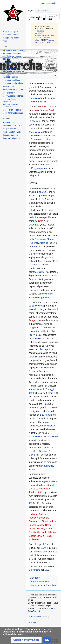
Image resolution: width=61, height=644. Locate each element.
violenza (42, 349)
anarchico (34, 98)
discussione (40, 31)
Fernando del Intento (48, 532)
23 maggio (50, 389)
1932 (42, 102)
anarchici (43, 192)
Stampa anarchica (40, 581)
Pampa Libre (35, 320)
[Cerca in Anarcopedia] (53, 17)
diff (37, 35)
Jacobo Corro (44, 525)
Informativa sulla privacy (38, 617)
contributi (39, 33)
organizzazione (40, 168)
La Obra (39, 221)
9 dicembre (34, 570)
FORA (52, 243)
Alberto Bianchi (36, 529)
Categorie (35, 578)
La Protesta (35, 121)
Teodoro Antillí (47, 110)
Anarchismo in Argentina (43, 585)
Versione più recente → (44, 41)
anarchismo (39, 272)
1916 (31, 196)
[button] (26, 640)
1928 (31, 393)
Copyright (32, 622)
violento (54, 437)
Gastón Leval (36, 536)
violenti (32, 309)
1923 (31, 503)
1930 (43, 548)
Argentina (36, 389)
